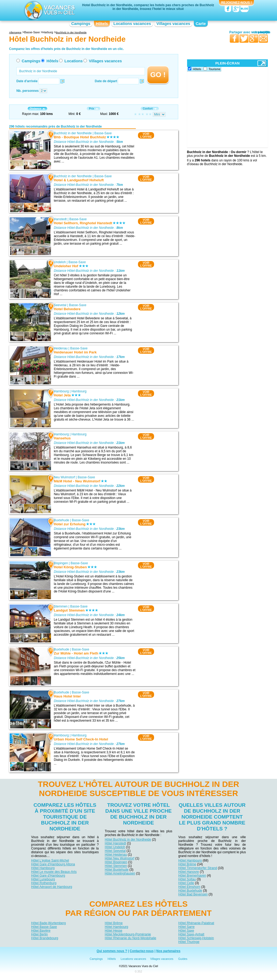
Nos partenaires (168, 951)
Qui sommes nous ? (112, 951)
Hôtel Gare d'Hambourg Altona (53, 864)
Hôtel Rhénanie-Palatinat (196, 923)
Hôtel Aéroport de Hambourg (52, 887)
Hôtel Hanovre (189, 872)
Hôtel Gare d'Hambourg (48, 876)
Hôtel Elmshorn (189, 887)
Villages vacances (173, 24)
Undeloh (60, 262)
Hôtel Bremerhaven (192, 876)
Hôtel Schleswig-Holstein (196, 938)
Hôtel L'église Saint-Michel (50, 860)
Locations (74, 61)
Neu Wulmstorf (64, 477)
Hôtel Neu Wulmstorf (119, 858)
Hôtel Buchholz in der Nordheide (128, 840)
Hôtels (102, 24)
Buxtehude (61, 520)
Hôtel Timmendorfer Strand (198, 868)
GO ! (158, 75)
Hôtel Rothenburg (44, 883)
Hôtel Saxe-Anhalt (191, 934)
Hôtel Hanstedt (115, 843)
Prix (93, 109)
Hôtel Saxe (186, 931)
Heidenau (61, 348)
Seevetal (60, 305)
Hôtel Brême (187, 864)
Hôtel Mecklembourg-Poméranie (128, 934)
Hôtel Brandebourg (45, 938)
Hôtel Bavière (41, 931)
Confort (150, 109)
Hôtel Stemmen (116, 866)
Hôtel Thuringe (189, 942)
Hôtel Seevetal (115, 851)
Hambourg (61, 391)
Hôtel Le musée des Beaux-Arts (54, 872)
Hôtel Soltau (187, 879)
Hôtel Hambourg (43, 868)
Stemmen (61, 606)
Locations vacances (132, 24)
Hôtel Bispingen (116, 862)
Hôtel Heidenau (116, 855)
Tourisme (214, 69)
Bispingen (61, 563)
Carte (201, 24)
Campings (81, 24)
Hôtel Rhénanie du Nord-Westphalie (130, 938)
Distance (37, 109)
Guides (183, 959)
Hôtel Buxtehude (117, 870)
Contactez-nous (142, 951)
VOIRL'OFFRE (146, 135)
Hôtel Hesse (113, 931)
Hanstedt (60, 219)
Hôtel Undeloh (115, 847)
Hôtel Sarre (186, 927)
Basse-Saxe (103, 133)
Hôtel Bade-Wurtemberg (48, 923)
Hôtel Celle (186, 883)
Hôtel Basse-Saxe (44, 927)
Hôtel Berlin (39, 934)
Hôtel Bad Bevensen (193, 894)
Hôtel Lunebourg (43, 879)
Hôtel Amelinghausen (120, 873)
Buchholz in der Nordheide (73, 133)
